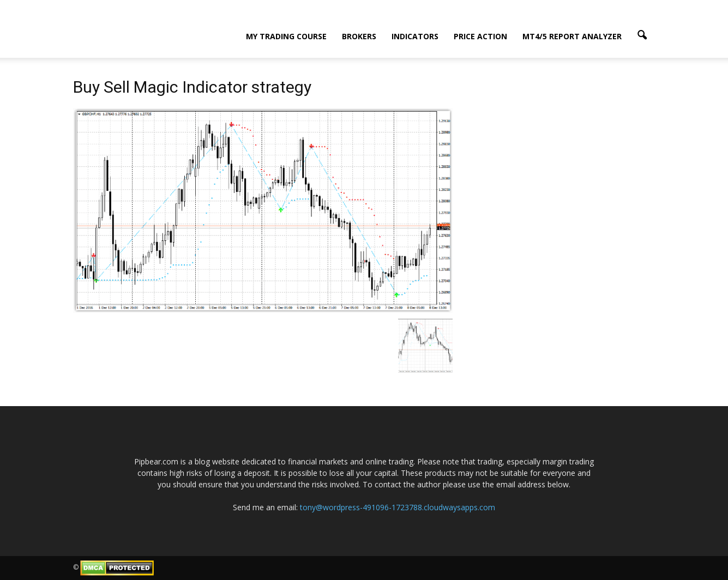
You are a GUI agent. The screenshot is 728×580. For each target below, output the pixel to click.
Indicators (415, 36)
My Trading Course (286, 36)
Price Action (480, 36)
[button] (642, 35)
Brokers (359, 36)
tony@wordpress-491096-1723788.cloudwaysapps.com (398, 507)
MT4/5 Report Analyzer (572, 36)
